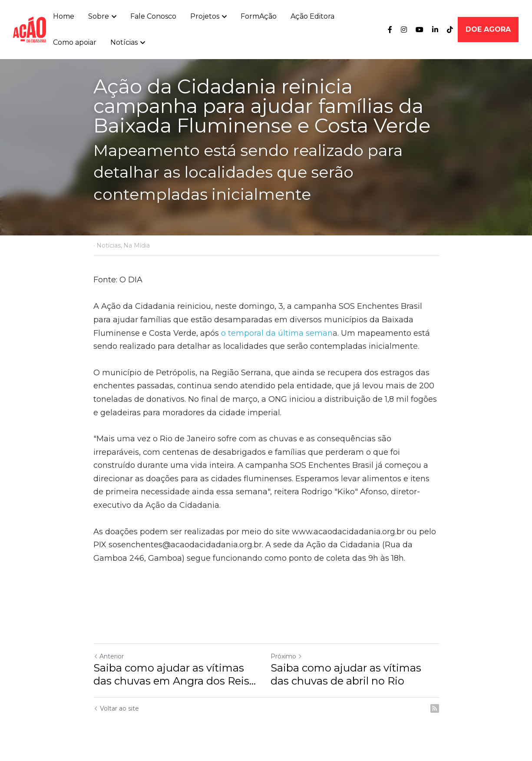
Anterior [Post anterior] (109, 656)
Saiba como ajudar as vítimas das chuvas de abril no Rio (346, 674)
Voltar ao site (116, 708)
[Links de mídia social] (390, 30)
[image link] (30, 29)
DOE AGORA (488, 29)
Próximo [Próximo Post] (286, 656)
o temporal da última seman (277, 333)
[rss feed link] (435, 708)
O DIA (131, 280)
